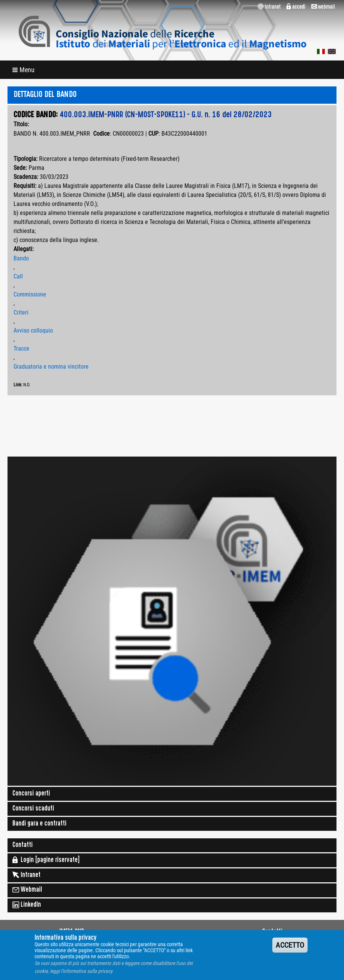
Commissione (30, 294)
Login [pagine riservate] (46, 860)
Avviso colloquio (33, 330)
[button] (24, 70)
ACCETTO (290, 950)
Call (18, 276)
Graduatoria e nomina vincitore (51, 367)
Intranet (26, 875)
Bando (21, 258)
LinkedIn (27, 905)
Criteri (21, 312)
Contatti (23, 845)
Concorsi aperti (31, 794)
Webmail (27, 890)
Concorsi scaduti (33, 809)
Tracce (21, 349)
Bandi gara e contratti (39, 824)
